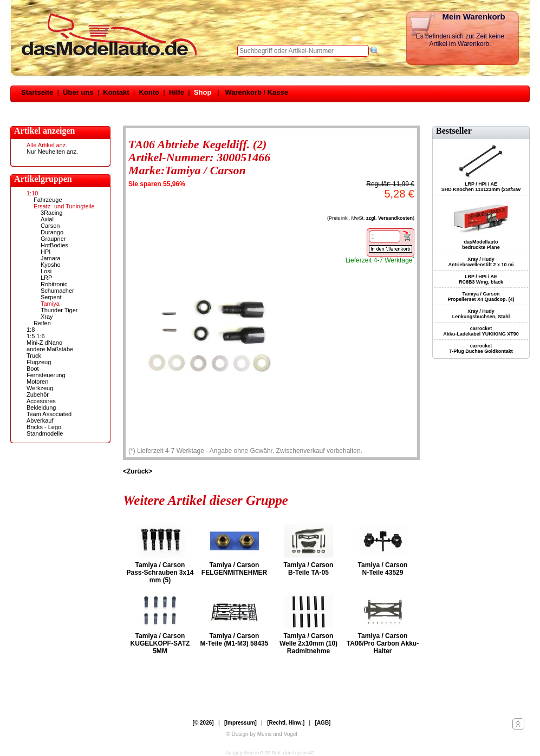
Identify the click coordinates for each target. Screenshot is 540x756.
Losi (46, 271)
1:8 (31, 330)
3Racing (51, 213)
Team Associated (49, 414)
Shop (203, 92)
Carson (50, 226)
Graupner (53, 239)
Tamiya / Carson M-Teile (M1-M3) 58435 (235, 640)
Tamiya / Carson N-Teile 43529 (383, 569)
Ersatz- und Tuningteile (64, 206)
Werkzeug (40, 388)
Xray (47, 317)
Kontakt (116, 92)
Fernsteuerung (46, 375)
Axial (47, 219)
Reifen (42, 323)
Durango (52, 232)
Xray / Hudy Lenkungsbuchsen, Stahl (481, 314)
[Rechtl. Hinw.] (286, 723)
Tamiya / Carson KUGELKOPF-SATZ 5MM (160, 643)
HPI (45, 252)
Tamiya (50, 304)
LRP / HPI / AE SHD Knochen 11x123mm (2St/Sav (481, 187)
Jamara (51, 258)
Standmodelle (45, 433)
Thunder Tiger (59, 310)
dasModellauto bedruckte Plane (481, 245)
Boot (33, 369)
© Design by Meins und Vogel (261, 734)
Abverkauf (40, 420)
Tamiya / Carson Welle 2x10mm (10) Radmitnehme (308, 643)
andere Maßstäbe (50, 349)
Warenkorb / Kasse (256, 92)
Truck (34, 356)
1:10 (32, 193)
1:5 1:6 (36, 336)
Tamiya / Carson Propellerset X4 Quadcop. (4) (481, 297)
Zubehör (38, 395)
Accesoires (41, 401)
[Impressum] (240, 723)
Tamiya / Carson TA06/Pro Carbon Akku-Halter (383, 643)
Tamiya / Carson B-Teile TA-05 (309, 569)
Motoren (37, 382)
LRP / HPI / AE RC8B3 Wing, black (481, 279)
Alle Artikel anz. (47, 145)
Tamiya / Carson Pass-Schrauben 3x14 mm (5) (160, 573)
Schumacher (57, 291)
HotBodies (54, 245)
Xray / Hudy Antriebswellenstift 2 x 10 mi (481, 262)
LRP (46, 278)
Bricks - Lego (44, 427)
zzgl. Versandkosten (389, 218)
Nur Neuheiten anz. (52, 152)
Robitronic (54, 284)
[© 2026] (203, 723)
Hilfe (177, 92)
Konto (149, 92)
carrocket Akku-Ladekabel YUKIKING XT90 (481, 331)
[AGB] (323, 723)
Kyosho (51, 265)
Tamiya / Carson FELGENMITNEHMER (234, 569)
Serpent (51, 297)
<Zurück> (138, 471)
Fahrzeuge (48, 200)
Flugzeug (39, 362)
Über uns (78, 92)
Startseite (37, 92)
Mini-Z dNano (44, 343)
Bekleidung (41, 407)
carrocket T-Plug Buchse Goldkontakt (481, 349)
